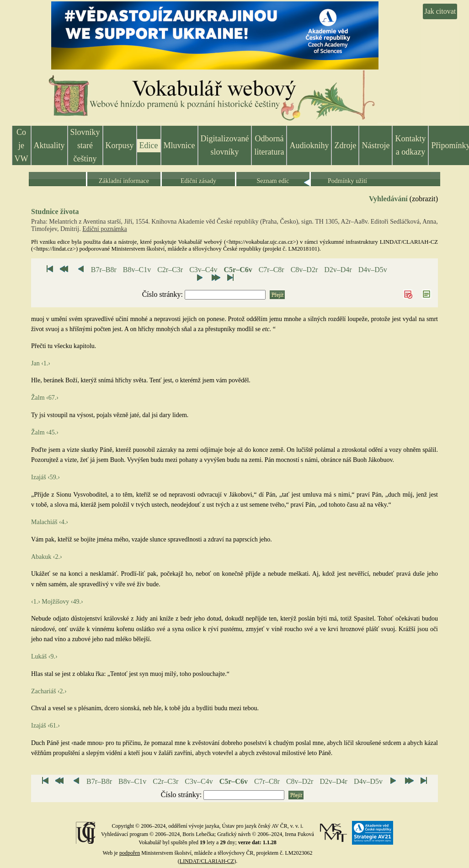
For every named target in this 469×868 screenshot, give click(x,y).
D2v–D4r (338, 270)
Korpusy (120, 145)
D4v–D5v (373, 270)
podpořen (130, 853)
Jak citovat (440, 11)
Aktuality (49, 145)
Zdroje (345, 145)
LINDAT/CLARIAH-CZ (207, 861)
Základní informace (124, 181)
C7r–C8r (272, 270)
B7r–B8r (104, 270)
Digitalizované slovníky (225, 145)
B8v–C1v (137, 270)
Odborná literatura (269, 145)
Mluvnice (179, 145)
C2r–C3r (170, 270)
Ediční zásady (198, 181)
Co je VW (21, 145)
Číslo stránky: (163, 294)
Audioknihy (309, 145)
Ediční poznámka (105, 229)
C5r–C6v (238, 270)
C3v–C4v (203, 270)
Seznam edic (273, 181)
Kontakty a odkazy (410, 145)
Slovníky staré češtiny (85, 145)
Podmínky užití (347, 181)
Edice (149, 145)
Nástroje (376, 145)
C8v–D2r (304, 270)
